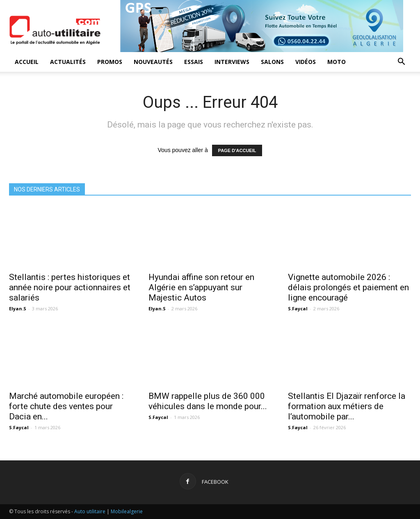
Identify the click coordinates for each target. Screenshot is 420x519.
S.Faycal (298, 308)
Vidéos (306, 62)
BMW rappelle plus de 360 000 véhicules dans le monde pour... (208, 401)
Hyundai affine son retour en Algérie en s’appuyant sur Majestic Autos (201, 287)
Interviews (232, 62)
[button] (401, 63)
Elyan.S (18, 308)
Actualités (68, 62)
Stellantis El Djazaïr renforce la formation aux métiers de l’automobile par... (347, 406)
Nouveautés (153, 62)
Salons (272, 62)
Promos (110, 62)
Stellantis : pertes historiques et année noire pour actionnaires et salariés (70, 287)
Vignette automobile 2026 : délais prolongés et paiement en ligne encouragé (348, 287)
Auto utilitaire (90, 511)
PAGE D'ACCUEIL (237, 150)
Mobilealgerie (127, 511)
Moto (337, 62)
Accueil (27, 62)
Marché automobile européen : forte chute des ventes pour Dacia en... (66, 406)
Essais (194, 62)
